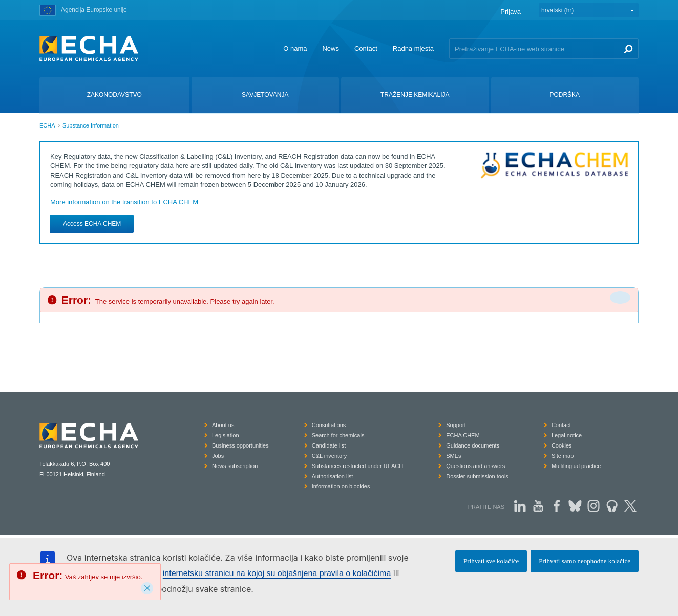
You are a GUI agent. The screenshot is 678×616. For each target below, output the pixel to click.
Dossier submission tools (477, 476)
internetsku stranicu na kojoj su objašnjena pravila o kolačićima (277, 573)
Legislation (226, 435)
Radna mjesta (413, 48)
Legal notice (567, 435)
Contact (366, 48)
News (331, 48)
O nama (295, 48)
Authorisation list (333, 476)
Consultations (329, 425)
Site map (563, 456)
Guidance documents (473, 445)
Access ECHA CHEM (92, 224)
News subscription (235, 466)
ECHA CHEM (463, 435)
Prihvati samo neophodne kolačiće (585, 561)
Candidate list (329, 445)
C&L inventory (330, 456)
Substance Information (91, 125)
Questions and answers (475, 466)
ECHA (47, 125)
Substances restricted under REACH (358, 466)
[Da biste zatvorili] (620, 298)
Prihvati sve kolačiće (491, 561)
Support (456, 425)
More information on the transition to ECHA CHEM (124, 202)
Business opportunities (240, 445)
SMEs (453, 456)
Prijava (511, 12)
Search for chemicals (338, 435)
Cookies (562, 445)
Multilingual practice (576, 466)
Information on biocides (341, 486)
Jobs (218, 456)
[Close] (147, 588)
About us (223, 425)
